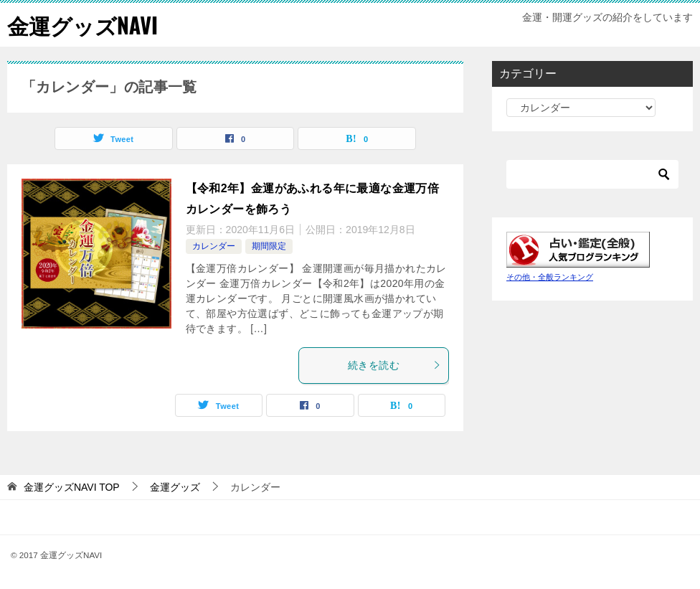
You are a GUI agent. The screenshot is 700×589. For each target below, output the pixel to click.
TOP (72, 487)
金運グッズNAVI (82, 25)
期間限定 (269, 246)
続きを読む (394, 365)
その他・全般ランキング (550, 277)
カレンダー (214, 246)
